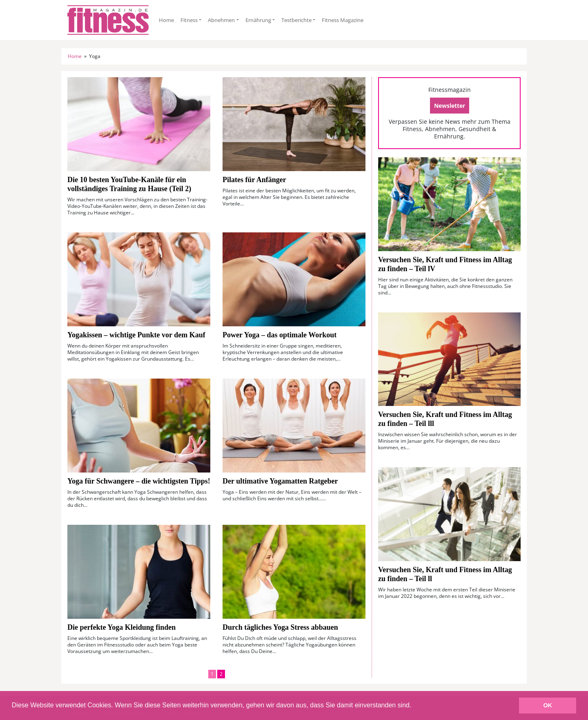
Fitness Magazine (343, 20)
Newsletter (450, 106)
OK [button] (548, 705)
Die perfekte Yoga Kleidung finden (121, 627)
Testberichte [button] (296, 20)
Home (166, 20)
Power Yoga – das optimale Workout (280, 335)
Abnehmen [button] (221, 20)
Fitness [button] (189, 20)
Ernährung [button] (258, 20)
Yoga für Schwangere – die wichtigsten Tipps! (139, 481)
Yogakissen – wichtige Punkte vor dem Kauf (136, 335)
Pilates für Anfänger (254, 180)
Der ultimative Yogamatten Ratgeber (280, 481)
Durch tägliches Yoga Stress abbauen (280, 627)
